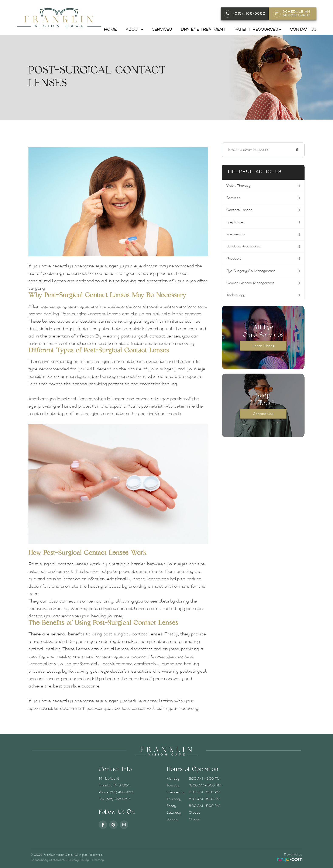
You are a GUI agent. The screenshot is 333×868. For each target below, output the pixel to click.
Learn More (262, 350)
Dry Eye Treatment (203, 30)
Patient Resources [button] (258, 30)
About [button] (134, 30)
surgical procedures (248, 249)
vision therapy (242, 186)
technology (239, 299)
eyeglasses (239, 224)
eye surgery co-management (256, 274)
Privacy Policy (78, 860)
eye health (239, 236)
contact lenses (242, 211)
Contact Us (303, 30)
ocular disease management (255, 286)
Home (110, 30)
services (236, 198)
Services (162, 30)
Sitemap (98, 860)
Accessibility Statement (47, 860)
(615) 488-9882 (249, 14)
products (237, 261)
